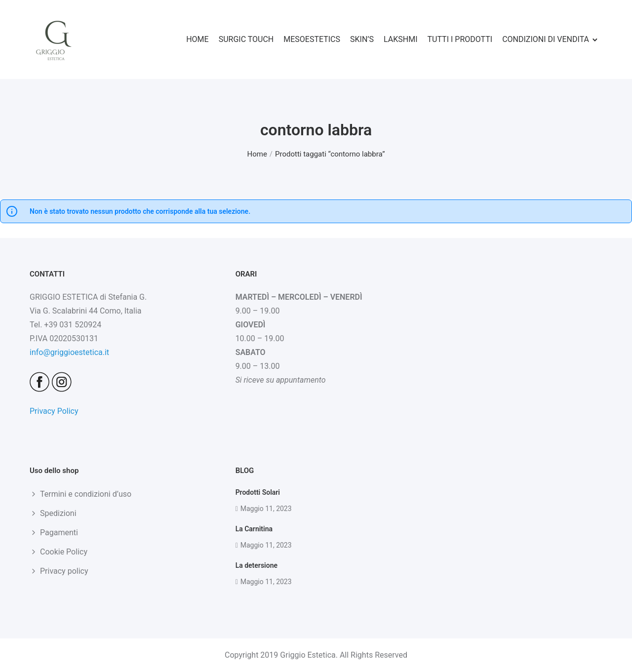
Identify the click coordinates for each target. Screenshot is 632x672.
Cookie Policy (64, 552)
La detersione (257, 565)
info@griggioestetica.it (69, 352)
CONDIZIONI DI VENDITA (546, 39)
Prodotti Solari (258, 492)
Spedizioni (58, 513)
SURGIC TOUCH (246, 39)
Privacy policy (64, 571)
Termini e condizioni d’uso (86, 494)
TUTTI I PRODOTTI (460, 39)
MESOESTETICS (312, 39)
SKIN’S (362, 39)
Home (257, 154)
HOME (197, 39)
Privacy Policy (54, 411)
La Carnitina (254, 529)
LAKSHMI (400, 39)
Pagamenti (59, 533)
